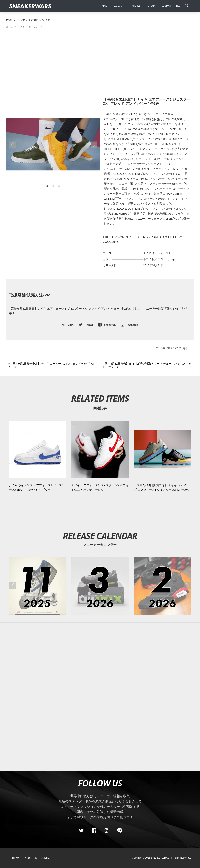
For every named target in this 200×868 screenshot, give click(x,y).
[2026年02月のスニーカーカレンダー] (162, 586)
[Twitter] (81, 831)
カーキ (171, 259)
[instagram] (106, 831)
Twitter (86, 325)
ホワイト (149, 259)
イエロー (160, 259)
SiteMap (16, 858)
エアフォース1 (161, 253)
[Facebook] (94, 831)
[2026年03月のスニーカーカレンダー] (100, 586)
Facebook (107, 325)
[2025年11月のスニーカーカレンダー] (37, 586)
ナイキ (147, 253)
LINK (70, 325)
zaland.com (117, 213)
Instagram (130, 325)
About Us (31, 858)
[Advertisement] (100, 64)
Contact (46, 858)
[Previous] (53, 365)
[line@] (119, 831)
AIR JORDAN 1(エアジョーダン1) (134, 139)
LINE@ (170, 219)
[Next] (147, 365)
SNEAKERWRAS (160, 858)
